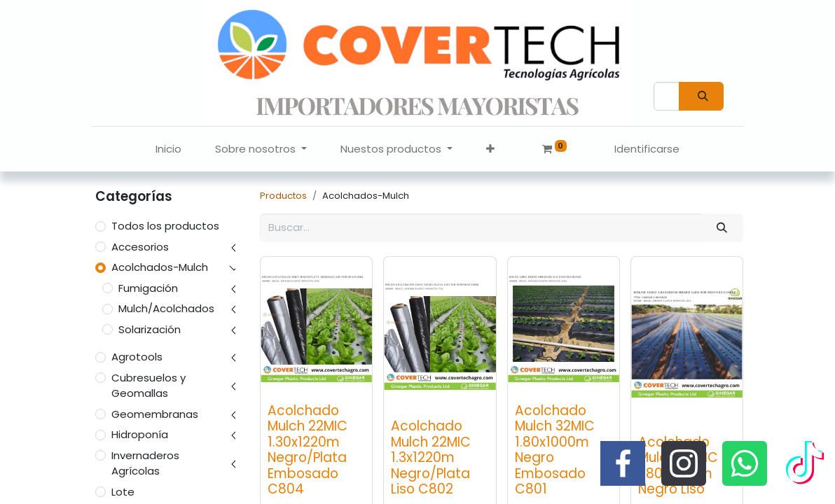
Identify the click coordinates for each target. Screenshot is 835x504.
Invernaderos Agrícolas (145, 463)
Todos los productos (165, 226)
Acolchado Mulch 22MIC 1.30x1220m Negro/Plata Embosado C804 (308, 450)
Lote (123, 492)
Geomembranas (155, 414)
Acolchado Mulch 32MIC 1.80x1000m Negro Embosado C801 (555, 450)
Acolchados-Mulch (160, 267)
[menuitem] (168, 149)
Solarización (150, 329)
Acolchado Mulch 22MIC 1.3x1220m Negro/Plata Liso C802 (431, 457)
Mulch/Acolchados (166, 308)
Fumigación (148, 288)
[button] (490, 149)
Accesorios (140, 247)
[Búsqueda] (701, 96)
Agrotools (137, 357)
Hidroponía (140, 434)
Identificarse (647, 149)
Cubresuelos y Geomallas (149, 386)
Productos (283, 196)
